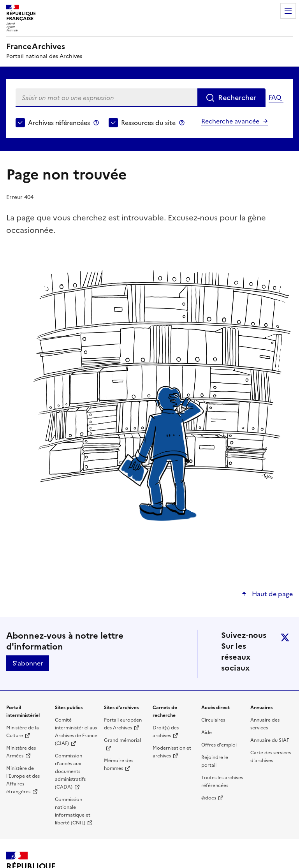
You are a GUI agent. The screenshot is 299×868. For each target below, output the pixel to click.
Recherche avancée (230, 121)
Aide (207, 732)
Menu (288, 11)
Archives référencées (59, 123)
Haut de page (272, 594)
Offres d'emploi (219, 745)
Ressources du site (148, 123)
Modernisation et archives (172, 752)
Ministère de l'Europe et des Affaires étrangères (23, 780)
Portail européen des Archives (123, 724)
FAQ (275, 97)
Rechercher (237, 98)
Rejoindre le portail (215, 761)
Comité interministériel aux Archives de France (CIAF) (76, 732)
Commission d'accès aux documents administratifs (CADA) (70, 771)
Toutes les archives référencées (222, 782)
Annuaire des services (265, 724)
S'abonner (28, 663)
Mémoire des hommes (119, 764)
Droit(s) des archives (166, 732)
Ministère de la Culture (23, 732)
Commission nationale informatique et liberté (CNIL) (73, 811)
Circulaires (213, 720)
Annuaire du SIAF (270, 740)
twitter (285, 637)
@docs (209, 798)
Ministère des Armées (21, 752)
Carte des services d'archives (271, 757)
